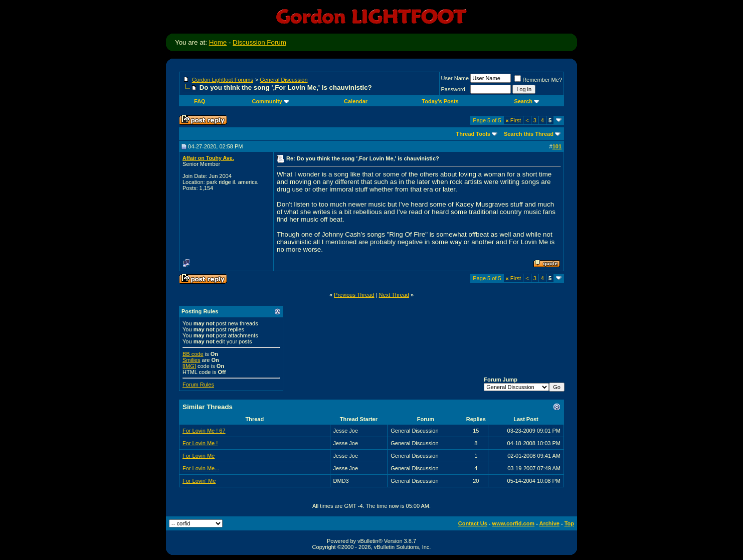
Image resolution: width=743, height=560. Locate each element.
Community (270, 101)
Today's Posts (440, 101)
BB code (193, 354)
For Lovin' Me (199, 481)
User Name (455, 78)
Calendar (356, 101)
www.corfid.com (514, 523)
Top (569, 523)
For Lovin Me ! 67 (204, 431)
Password (453, 89)
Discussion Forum (259, 42)
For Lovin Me (199, 456)
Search (527, 101)
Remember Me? (538, 80)
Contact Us (473, 523)
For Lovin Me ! (200, 443)
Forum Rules (198, 385)
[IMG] (189, 366)
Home (218, 42)
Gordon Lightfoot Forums (223, 80)
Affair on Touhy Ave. (208, 158)
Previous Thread (354, 295)
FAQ (200, 101)
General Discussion (284, 80)
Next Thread (394, 295)
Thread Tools (473, 134)
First (514, 120)
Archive (549, 523)
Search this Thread (529, 134)
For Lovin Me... (201, 468)
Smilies (191, 360)
